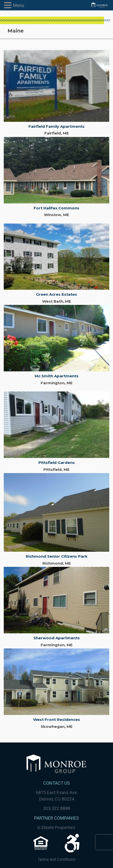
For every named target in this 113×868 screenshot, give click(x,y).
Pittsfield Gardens (57, 463)
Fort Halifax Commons (56, 208)
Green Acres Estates (56, 294)
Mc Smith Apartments (57, 376)
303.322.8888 (57, 808)
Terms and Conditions (57, 859)
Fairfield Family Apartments (56, 126)
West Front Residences (57, 720)
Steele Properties (56, 827)
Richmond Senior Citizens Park (57, 556)
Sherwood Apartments (57, 638)
